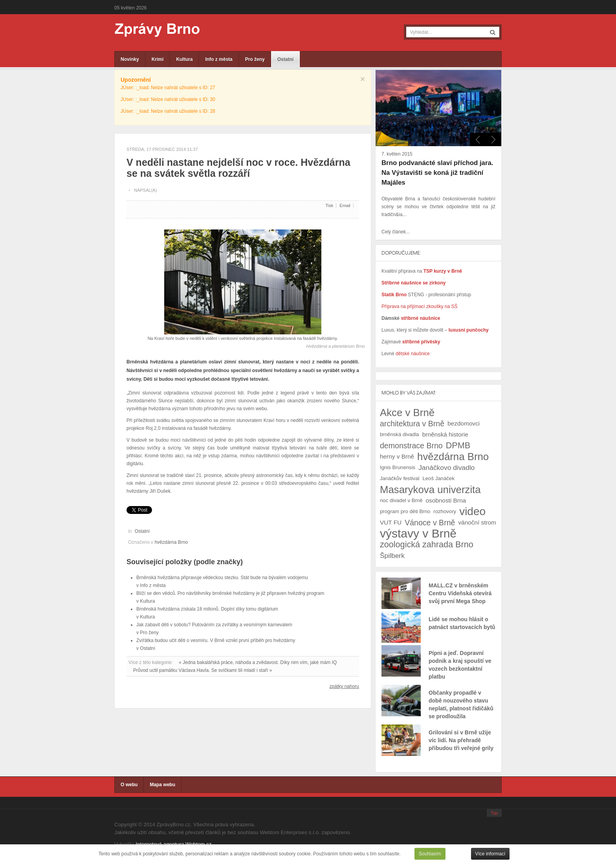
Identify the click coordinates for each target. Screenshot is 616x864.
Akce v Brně (407, 413)
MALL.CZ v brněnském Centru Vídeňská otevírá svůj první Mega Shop (460, 593)
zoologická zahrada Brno (427, 544)
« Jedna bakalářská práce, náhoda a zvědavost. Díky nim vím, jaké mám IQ (258, 662)
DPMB (458, 445)
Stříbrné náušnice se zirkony (413, 283)
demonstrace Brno (411, 446)
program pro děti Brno (405, 511)
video (472, 512)
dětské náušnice (413, 354)
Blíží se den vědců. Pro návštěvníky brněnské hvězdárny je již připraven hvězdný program (230, 593)
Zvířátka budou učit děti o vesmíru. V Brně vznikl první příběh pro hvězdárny (216, 640)
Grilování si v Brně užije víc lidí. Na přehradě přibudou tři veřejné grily (461, 740)
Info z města (219, 59)
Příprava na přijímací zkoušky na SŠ (419, 306)
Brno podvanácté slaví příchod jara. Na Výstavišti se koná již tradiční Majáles (437, 173)
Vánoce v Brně (430, 523)
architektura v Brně (412, 424)
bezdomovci (464, 423)
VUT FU (391, 522)
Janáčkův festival (400, 478)
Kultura (184, 59)
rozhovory (445, 511)
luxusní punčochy (468, 330)
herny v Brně (397, 456)
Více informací (490, 854)
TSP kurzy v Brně (443, 271)
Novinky (130, 59)
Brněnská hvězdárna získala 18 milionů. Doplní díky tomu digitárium (207, 609)
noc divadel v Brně (401, 500)
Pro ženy (255, 59)
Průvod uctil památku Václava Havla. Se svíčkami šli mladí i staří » (203, 670)
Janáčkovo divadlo (446, 468)
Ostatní (285, 59)
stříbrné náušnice (420, 318)
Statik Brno (395, 295)
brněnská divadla (400, 434)
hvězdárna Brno (171, 542)
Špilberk (392, 556)
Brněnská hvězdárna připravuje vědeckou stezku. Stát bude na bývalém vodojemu (222, 578)
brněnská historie (445, 434)
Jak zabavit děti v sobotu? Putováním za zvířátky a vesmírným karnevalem (214, 625)
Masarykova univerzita (430, 490)
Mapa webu (162, 785)
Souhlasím (430, 854)
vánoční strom (477, 522)
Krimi (158, 59)
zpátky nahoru (344, 686)
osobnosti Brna (446, 500)
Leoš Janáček (438, 478)
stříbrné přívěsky (421, 342)
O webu (129, 785)
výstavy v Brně (418, 534)
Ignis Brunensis (398, 467)
